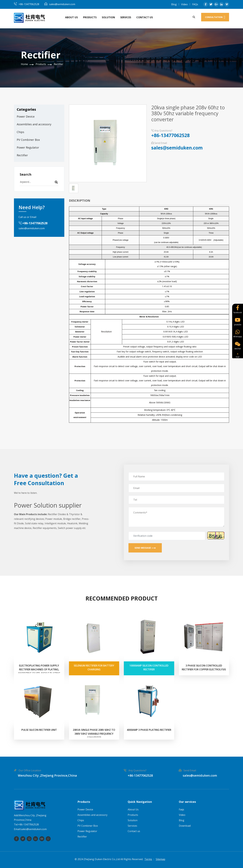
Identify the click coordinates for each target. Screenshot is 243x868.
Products (90, 17)
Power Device (26, 116)
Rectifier (59, 64)
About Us (71, 17)
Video (184, 4)
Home (24, 64)
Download (185, 826)
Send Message (145, 548)
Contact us (145, 17)
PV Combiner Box (28, 140)
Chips (20, 132)
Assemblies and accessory (34, 124)
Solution (108, 17)
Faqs (181, 809)
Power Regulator (28, 147)
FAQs (195, 4)
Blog (174, 4)
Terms (148, 859)
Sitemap (160, 859)
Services (126, 17)
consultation (215, 17)
